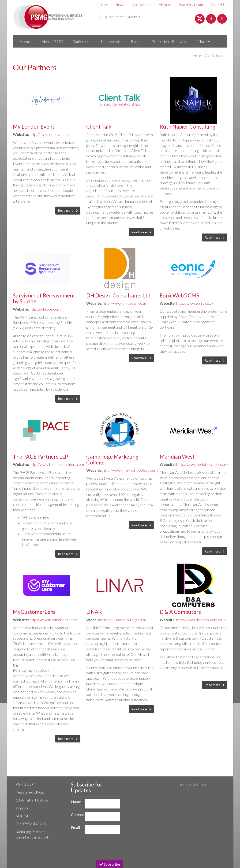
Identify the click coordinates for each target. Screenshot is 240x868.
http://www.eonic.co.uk (195, 303)
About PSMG (52, 41)
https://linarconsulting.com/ (125, 620)
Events (137, 41)
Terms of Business (192, 784)
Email (76, 827)
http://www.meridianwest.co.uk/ (202, 464)
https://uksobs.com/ (46, 309)
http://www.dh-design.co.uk (125, 303)
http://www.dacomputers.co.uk (201, 620)
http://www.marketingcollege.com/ (131, 470)
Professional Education (170, 41)
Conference (82, 41)
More (204, 41)
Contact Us (219, 5)
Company (76, 814)
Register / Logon (191, 5)
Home (104, 5)
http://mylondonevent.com (51, 134)
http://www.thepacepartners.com (57, 464)
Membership (111, 41)
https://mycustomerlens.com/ (53, 620)
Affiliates (165, 5)
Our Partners (141, 5)
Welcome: (123, 17)
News (120, 5)
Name (76, 802)
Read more (66, 210)
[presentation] (104, 847)
